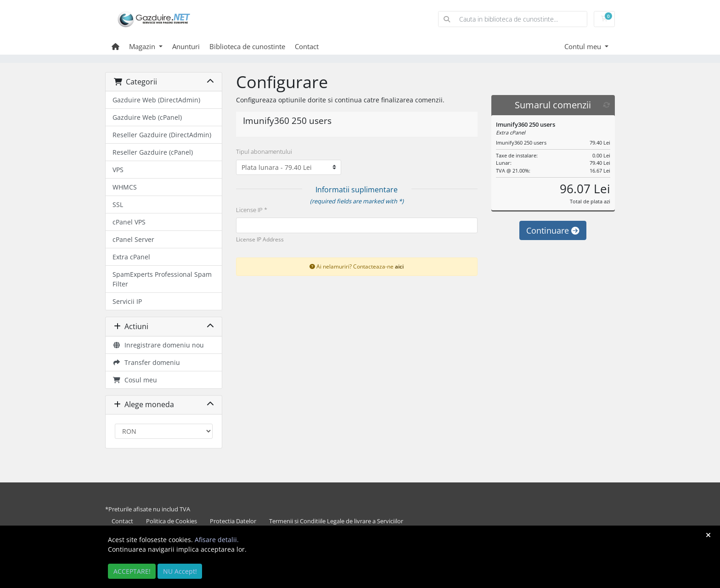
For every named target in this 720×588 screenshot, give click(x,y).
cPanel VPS (129, 222)
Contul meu (584, 46)
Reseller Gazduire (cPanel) (153, 152)
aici (399, 266)
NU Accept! (180, 571)
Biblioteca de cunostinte (247, 46)
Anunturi (186, 46)
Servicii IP (127, 301)
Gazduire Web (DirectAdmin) (156, 100)
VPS (118, 170)
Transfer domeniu (146, 362)
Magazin (143, 46)
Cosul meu (135, 380)
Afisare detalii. (217, 540)
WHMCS (125, 187)
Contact (307, 46)
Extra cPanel (131, 257)
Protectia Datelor (233, 521)
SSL (118, 204)
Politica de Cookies (172, 521)
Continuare (553, 230)
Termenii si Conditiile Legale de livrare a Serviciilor (336, 521)
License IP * (252, 210)
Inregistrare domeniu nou (158, 345)
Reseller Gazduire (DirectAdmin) (162, 135)
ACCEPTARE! (132, 571)
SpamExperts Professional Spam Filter (162, 279)
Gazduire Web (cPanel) (147, 117)
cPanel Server (133, 239)
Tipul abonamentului (264, 151)
